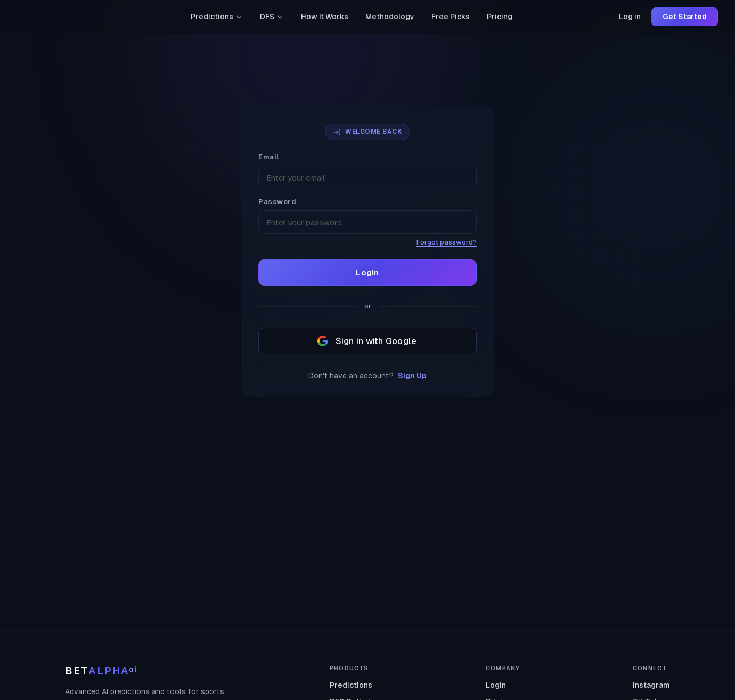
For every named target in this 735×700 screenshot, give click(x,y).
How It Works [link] (325, 17)
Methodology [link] (390, 17)
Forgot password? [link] (447, 242)
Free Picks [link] (451, 17)
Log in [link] (630, 17)
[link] (57, 17)
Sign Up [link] (412, 376)
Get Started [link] (685, 17)
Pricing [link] (500, 17)
